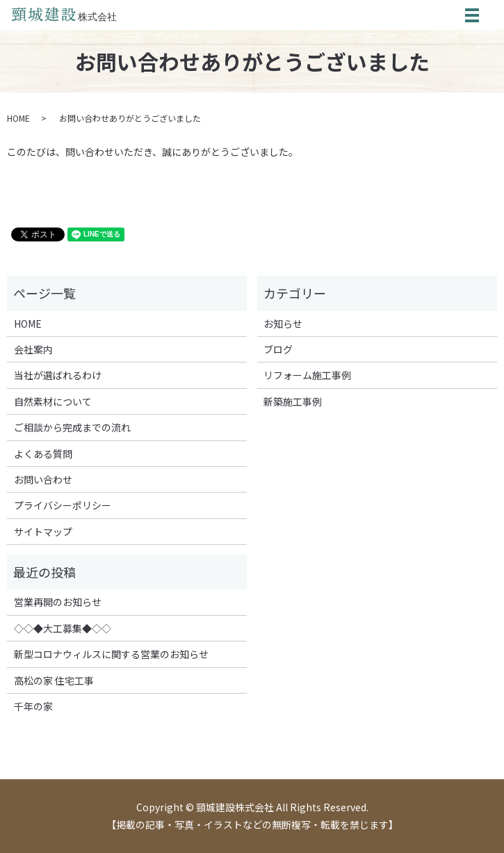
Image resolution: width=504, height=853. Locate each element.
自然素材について (53, 401)
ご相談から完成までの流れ (72, 427)
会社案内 (33, 349)
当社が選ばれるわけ (58, 375)
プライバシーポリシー (63, 505)
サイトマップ (43, 532)
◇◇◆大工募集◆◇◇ (63, 628)
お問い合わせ (43, 479)
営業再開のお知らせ (58, 602)
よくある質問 (43, 454)
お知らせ (283, 324)
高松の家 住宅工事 (54, 680)
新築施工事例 (293, 401)
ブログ (278, 349)
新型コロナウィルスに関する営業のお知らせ (111, 654)
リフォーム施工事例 (307, 375)
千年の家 (33, 706)
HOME (18, 118)
